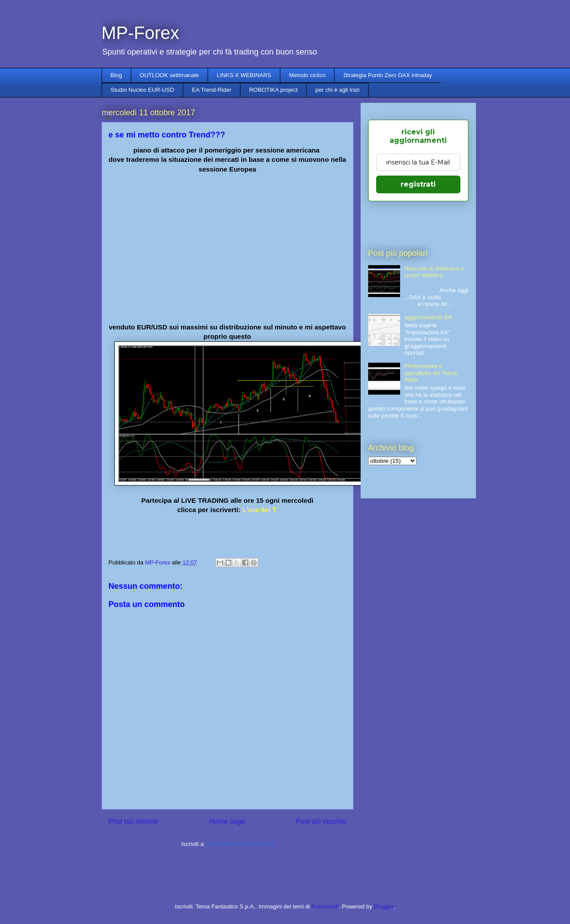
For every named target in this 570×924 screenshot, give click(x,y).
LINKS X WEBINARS (244, 75)
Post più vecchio (321, 821)
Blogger (384, 906)
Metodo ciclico (307, 75)
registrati (418, 184)
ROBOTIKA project (273, 90)
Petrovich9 (325, 906)
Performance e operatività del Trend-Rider (432, 373)
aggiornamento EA (428, 317)
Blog (116, 75)
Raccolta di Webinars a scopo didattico (434, 272)
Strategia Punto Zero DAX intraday (388, 75)
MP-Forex (141, 33)
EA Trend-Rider (212, 90)
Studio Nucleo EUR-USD (142, 90)
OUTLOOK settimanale (169, 75)
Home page (227, 821)
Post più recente (134, 821)
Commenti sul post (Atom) (240, 844)
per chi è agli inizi (338, 90)
